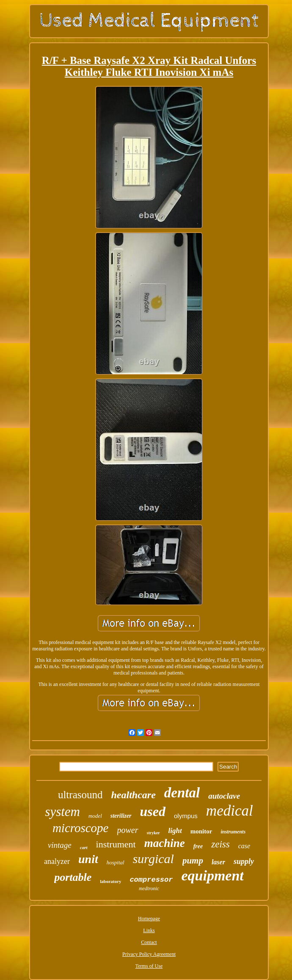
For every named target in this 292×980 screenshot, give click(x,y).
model (95, 816)
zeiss (220, 844)
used (153, 811)
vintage (60, 845)
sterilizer (121, 816)
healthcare (133, 795)
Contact (149, 942)
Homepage (149, 919)
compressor (151, 880)
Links (149, 930)
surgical (153, 859)
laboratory (110, 881)
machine (165, 843)
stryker (153, 833)
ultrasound (80, 795)
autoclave (224, 796)
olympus (186, 816)
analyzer (57, 861)
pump (193, 861)
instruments (233, 832)
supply (244, 861)
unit (88, 859)
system (62, 812)
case (244, 846)
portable (73, 877)
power (128, 830)
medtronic (149, 888)
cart (84, 847)
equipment (212, 876)
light (175, 831)
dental (182, 793)
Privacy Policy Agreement (149, 954)
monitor (201, 831)
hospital (116, 862)
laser (218, 862)
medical (230, 811)
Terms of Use (149, 966)
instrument (116, 844)
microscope (81, 828)
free (198, 846)
